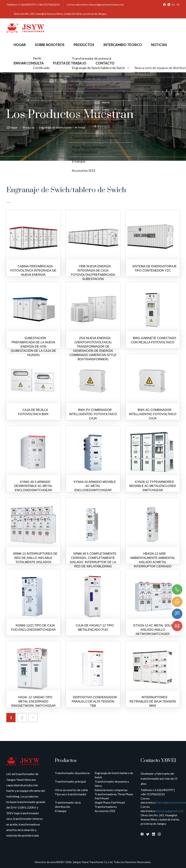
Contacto (105, 63)
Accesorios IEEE (105, 811)
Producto (29, 127)
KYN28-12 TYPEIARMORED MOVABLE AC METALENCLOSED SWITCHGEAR (153, 486)
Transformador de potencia (72, 773)
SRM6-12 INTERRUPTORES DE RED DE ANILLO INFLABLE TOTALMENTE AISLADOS (35, 558)
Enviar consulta (29, 63)
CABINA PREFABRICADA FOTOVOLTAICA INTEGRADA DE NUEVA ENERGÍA (33, 270)
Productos (84, 45)
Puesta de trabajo (70, 63)
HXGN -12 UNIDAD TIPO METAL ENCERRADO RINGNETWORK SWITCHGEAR (33, 701)
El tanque (61, 811)
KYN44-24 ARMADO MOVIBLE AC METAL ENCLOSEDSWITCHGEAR (95, 486)
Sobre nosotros (50, 45)
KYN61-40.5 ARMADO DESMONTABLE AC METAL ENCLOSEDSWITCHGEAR (33, 486)
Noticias (159, 45)
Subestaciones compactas (111, 790)
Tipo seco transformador (71, 794)
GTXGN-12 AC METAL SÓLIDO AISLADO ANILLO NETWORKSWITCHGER (154, 630)
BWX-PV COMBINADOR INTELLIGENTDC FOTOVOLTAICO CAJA (93, 414)
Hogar (20, 45)
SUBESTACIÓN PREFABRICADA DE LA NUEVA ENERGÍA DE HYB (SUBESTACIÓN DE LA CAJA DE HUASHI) (33, 346)
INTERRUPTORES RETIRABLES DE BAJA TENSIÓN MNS (153, 701)
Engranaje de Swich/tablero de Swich (62, 127)
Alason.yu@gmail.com (170, 811)
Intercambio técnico (123, 45)
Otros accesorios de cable (71, 790)
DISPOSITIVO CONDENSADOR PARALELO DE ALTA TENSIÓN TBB (94, 701)
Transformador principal (70, 781)
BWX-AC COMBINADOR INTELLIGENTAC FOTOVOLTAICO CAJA (153, 414)
